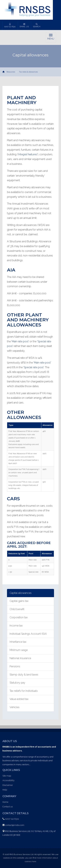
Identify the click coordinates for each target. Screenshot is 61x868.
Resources (11, 72)
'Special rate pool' (34, 367)
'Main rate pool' (20, 341)
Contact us (8, 807)
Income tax (16, 626)
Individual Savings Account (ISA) (28, 634)
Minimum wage (19, 650)
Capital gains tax (19, 601)
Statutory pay (17, 683)
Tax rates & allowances (28, 72)
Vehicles (15, 707)
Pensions (15, 666)
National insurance (20, 658)
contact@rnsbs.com (15, 825)
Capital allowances (21, 593)
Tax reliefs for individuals (24, 691)
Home (5, 802)
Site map (7, 776)
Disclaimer (8, 785)
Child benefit (17, 609)
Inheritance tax (18, 642)
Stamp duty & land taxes (24, 675)
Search (37, 25)
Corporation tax (19, 617)
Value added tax (19, 699)
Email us (24, 25)
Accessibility (8, 780)
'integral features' (28, 154)
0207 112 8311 (10, 25)
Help (5, 790)
